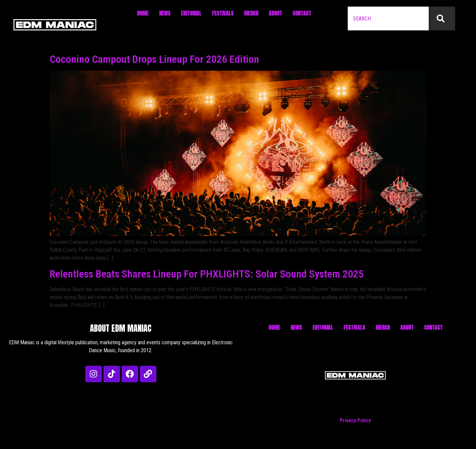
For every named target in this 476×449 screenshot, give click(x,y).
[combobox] (388, 19)
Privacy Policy (355, 420)
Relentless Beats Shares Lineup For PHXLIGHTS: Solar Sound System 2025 (207, 274)
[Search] (442, 19)
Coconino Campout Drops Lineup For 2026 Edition (154, 59)
